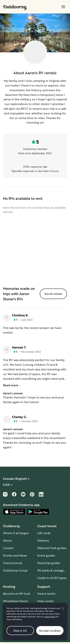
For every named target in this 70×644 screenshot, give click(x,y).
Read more (12, 385)
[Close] (63, 613)
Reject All (20, 635)
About (7, 540)
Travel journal (13, 563)
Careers (8, 548)
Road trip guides (49, 563)
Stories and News (15, 555)
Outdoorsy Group (15, 570)
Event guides (46, 555)
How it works (46, 594)
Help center (46, 601)
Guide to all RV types (52, 578)
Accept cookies (50, 635)
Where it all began (16, 533)
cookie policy (50, 621)
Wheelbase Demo (15, 601)
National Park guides (52, 548)
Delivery (43, 540)
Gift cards (44, 533)
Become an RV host (17, 594)
